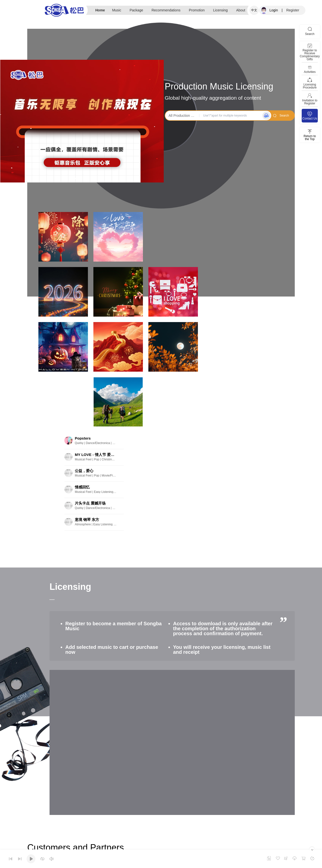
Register (293, 10)
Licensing (220, 10)
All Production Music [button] (183, 116)
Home (100, 10)
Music (117, 10)
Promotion (197, 10)
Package (136, 10)
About (241, 10)
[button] (75, 179)
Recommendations (166, 10)
